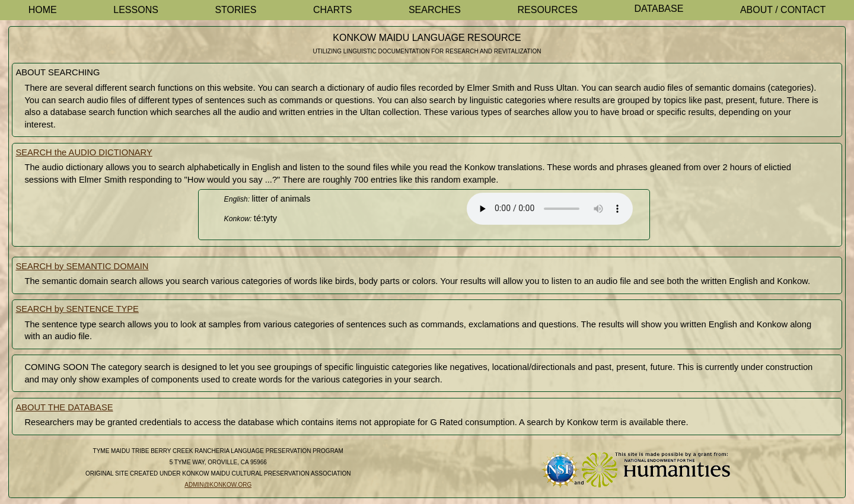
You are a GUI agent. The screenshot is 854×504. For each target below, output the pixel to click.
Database (659, 9)
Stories (235, 10)
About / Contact (783, 10)
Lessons (136, 10)
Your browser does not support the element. (550, 209)
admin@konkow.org (218, 485)
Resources (548, 10)
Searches (435, 10)
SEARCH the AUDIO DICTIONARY (84, 152)
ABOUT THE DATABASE (64, 407)
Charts (333, 10)
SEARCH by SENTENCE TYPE (77, 309)
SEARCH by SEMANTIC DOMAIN (82, 266)
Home (43, 10)
